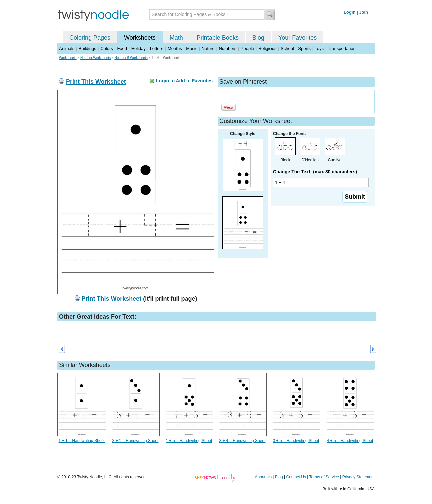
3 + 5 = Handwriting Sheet (296, 441)
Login (350, 12)
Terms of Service (324, 477)
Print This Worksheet (96, 82)
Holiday (139, 49)
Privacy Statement (359, 477)
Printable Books (218, 38)
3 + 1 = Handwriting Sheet (136, 441)
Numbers (228, 49)
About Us (263, 477)
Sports (304, 49)
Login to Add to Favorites (184, 81)
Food (122, 49)
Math (176, 38)
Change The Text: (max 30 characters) (315, 172)
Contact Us (296, 477)
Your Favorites (297, 38)
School (287, 49)
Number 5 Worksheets (131, 58)
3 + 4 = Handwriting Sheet (243, 441)
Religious (267, 49)
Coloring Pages (90, 38)
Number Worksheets (95, 58)
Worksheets (140, 38)
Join (364, 12)
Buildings (87, 49)
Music (192, 49)
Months (175, 49)
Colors (107, 49)
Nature (208, 49)
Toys (319, 49)
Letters (157, 49)
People (247, 49)
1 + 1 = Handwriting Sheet (82, 441)
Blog (258, 38)
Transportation (342, 49)
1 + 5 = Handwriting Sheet (189, 441)
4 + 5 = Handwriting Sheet (350, 441)
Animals (67, 49)
